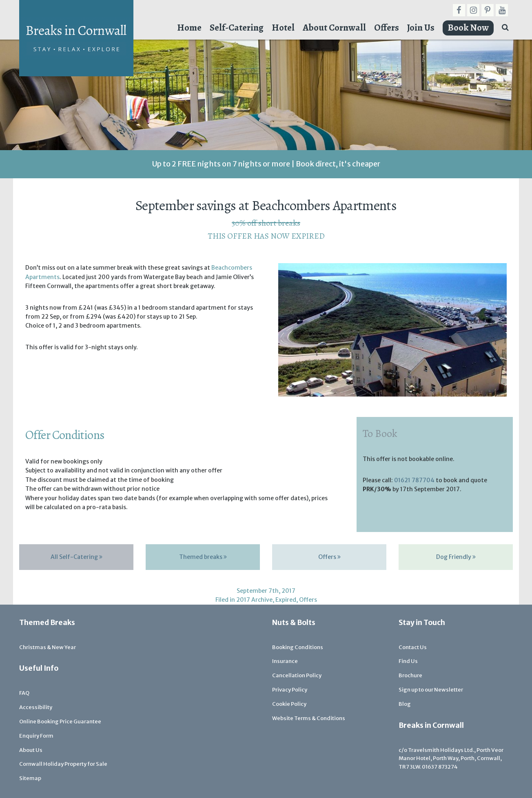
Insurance (285, 661)
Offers (387, 28)
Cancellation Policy (297, 675)
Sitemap (30, 778)
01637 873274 (440, 767)
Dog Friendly (456, 557)
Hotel (283, 28)
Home (189, 28)
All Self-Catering (76, 557)
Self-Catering (237, 28)
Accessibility (36, 707)
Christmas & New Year (48, 647)
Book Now (468, 28)
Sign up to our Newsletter (431, 690)
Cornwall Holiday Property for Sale (63, 764)
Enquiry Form (36, 736)
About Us (31, 750)
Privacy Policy (290, 690)
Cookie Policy (289, 704)
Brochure (410, 675)
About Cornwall (334, 28)
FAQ (24, 693)
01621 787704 (414, 480)
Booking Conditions (298, 647)
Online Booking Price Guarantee (60, 722)
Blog (405, 704)
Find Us (408, 661)
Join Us (421, 28)
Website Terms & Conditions (309, 718)
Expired (286, 600)
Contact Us (413, 647)
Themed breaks (203, 557)
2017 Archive (254, 600)
